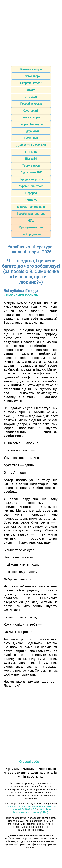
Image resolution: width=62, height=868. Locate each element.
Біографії (31, 159)
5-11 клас (31, 152)
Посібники (31, 138)
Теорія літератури (31, 124)
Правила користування (31, 207)
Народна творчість (31, 179)
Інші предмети (31, 234)
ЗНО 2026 (31, 97)
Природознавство (31, 227)
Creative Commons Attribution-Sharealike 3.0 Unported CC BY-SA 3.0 (31, 808)
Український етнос (31, 186)
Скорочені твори (31, 83)
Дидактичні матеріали (31, 145)
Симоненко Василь (21, 295)
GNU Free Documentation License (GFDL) (32, 811)
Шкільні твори (31, 76)
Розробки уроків (31, 104)
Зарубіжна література (31, 214)
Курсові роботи (31, 762)
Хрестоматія (31, 111)
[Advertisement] (31, 32)
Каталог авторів (31, 69)
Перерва (31, 193)
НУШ (31, 221)
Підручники (31, 131)
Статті (31, 90)
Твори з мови (31, 166)
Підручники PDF (31, 172)
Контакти (31, 200)
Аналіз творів (31, 117)
